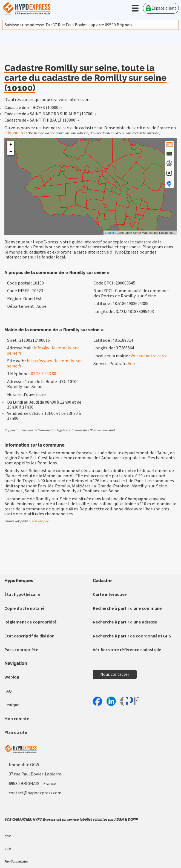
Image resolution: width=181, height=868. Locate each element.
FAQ (8, 691)
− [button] (11, 152)
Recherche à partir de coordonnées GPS (132, 636)
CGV (7, 836)
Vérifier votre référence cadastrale (127, 650)
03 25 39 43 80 (44, 374)
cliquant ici (15, 133)
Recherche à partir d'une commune (127, 608)
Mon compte (17, 719)
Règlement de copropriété (31, 622)
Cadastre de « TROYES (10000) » (33, 108)
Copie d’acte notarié (25, 608)
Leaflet (109, 233)
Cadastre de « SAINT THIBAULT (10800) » (42, 120)
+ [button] (11, 145)
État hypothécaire (22, 594)
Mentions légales (16, 861)
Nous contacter (115, 674)
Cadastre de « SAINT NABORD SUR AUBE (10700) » (50, 114)
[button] (135, 8)
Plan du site (16, 732)
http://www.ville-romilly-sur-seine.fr (45, 363)
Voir (132, 364)
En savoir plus (40, 521)
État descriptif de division (29, 636)
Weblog (12, 677)
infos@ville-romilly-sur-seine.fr (44, 350)
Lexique (12, 705)
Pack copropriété (21, 650)
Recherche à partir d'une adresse (125, 622)
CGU (8, 849)
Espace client (161, 8)
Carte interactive (110, 594)
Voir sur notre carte (149, 356)
